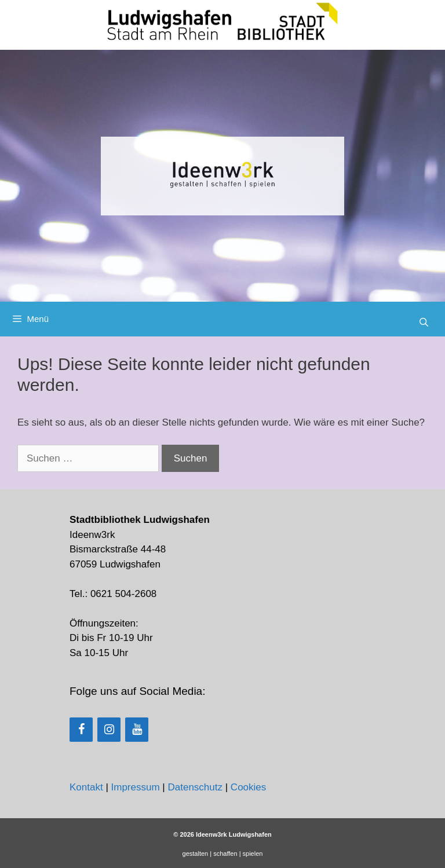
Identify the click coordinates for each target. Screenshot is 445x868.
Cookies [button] (248, 787)
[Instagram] (109, 730)
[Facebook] (81, 730)
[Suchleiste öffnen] (424, 322)
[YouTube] (137, 730)
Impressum (136, 787)
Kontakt (86, 787)
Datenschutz (195, 787)
